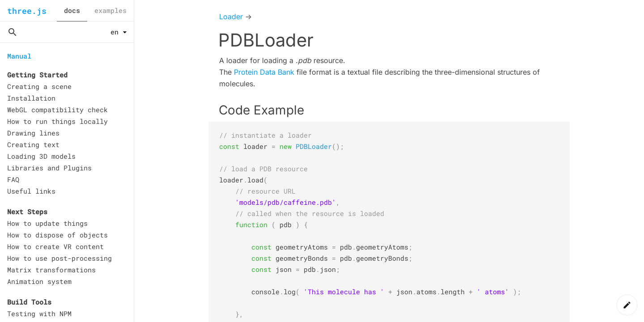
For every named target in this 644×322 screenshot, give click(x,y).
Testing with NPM (39, 314)
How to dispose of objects (57, 235)
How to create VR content (55, 246)
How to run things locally (57, 121)
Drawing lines (33, 133)
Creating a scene (39, 86)
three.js (27, 11)
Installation (31, 98)
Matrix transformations (51, 270)
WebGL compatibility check (57, 110)
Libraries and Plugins (49, 168)
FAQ (13, 179)
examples (110, 10)
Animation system (39, 281)
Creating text (33, 144)
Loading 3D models (41, 156)
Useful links (31, 191)
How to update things (47, 223)
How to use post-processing (59, 258)
